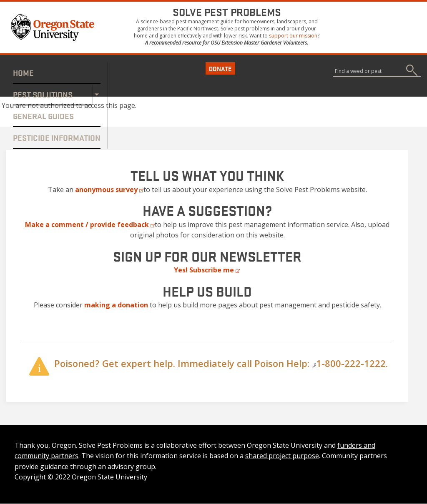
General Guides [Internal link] (43, 116)
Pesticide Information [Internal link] (57, 137)
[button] (54, 27)
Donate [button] (220, 68)
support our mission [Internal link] (293, 36)
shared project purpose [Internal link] (282, 456)
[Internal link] (116, 305)
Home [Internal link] (23, 72)
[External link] (109, 190)
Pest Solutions (43, 94)
